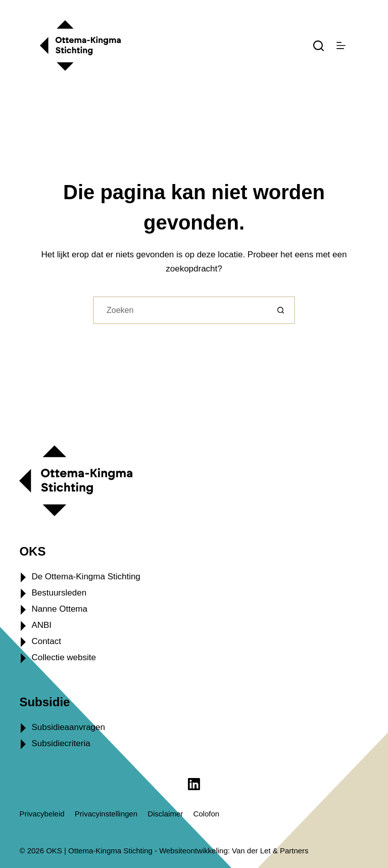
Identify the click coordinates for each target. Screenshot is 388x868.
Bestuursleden (59, 593)
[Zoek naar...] (180, 310)
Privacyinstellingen (106, 814)
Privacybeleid (42, 814)
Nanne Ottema (59, 609)
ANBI (41, 625)
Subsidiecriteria (61, 743)
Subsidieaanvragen (68, 727)
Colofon (206, 814)
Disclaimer (165, 814)
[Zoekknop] (281, 310)
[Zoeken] (319, 46)
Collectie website (64, 657)
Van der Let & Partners (270, 851)
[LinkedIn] (194, 784)
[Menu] (341, 45)
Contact (46, 641)
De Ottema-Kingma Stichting (86, 577)
